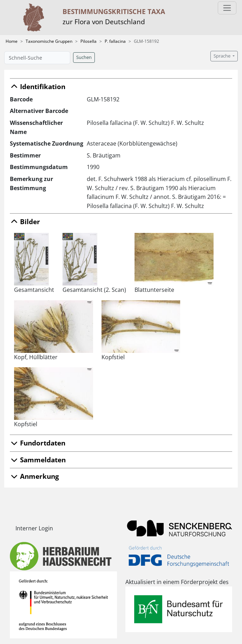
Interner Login (34, 528)
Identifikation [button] (38, 86)
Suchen (84, 57)
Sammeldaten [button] (38, 460)
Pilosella (89, 41)
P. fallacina (115, 41)
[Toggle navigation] (227, 8)
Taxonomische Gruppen (49, 41)
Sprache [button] (223, 56)
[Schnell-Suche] (37, 58)
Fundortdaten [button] (38, 443)
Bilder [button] (25, 222)
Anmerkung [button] (34, 476)
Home (12, 41)
